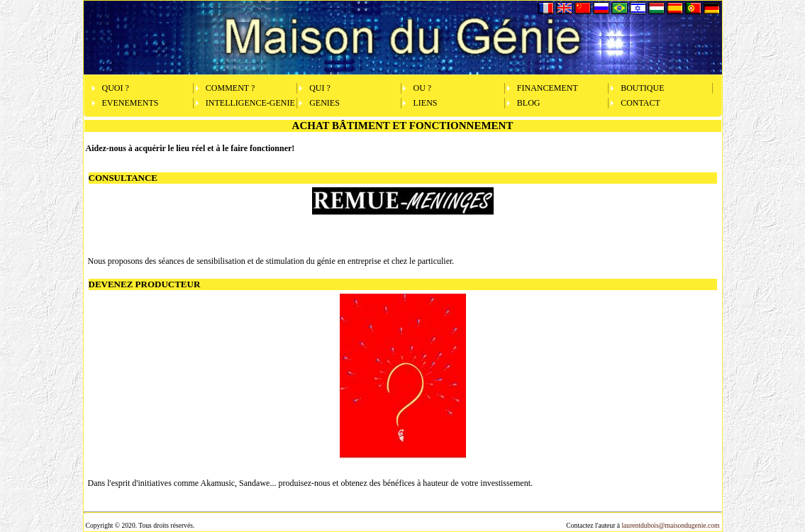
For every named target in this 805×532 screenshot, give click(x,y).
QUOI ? (116, 88)
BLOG (529, 103)
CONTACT (640, 103)
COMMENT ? (230, 88)
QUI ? (320, 88)
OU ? (422, 88)
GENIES (324, 103)
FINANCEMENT (548, 88)
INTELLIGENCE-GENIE (250, 103)
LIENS (425, 103)
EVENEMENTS (131, 103)
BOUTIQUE (642, 88)
